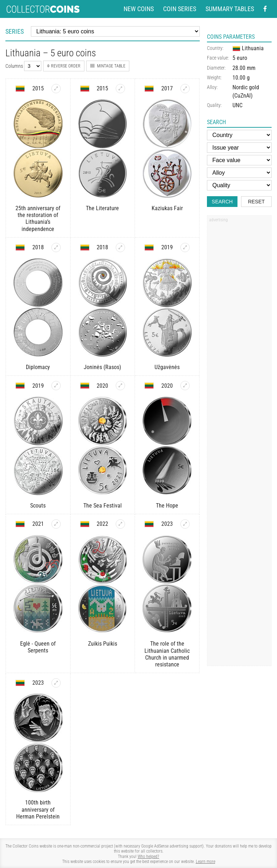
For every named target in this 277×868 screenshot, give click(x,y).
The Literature (102, 208)
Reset (256, 202)
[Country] (239, 135)
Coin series (180, 9)
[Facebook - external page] (265, 9)
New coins (139, 9)
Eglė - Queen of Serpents (38, 647)
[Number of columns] (33, 66)
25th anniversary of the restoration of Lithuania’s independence (38, 219)
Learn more (206, 862)
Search (222, 202)
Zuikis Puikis (103, 644)
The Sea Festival (103, 506)
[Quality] (239, 185)
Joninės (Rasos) (102, 367)
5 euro (240, 58)
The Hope (167, 506)
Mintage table (108, 66)
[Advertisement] (239, 334)
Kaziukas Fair (167, 208)
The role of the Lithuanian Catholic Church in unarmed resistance (167, 654)
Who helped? (148, 857)
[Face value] (239, 160)
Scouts (38, 506)
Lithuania (248, 48)
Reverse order (64, 66)
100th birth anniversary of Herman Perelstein (38, 809)
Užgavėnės (167, 367)
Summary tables (230, 9)
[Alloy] (239, 173)
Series (15, 31)
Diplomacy (38, 367)
